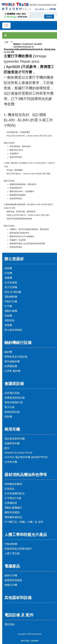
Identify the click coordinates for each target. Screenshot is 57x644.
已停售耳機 (11, 462)
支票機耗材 (11, 503)
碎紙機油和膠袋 (13, 484)
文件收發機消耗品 (15, 494)
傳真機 (8, 325)
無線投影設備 (12, 412)
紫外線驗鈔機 (12, 361)
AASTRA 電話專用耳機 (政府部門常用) (26, 457)
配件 (7, 448)
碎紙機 (8, 268)
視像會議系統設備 (15, 398)
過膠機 (8, 278)
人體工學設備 (12, 553)
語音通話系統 (12, 393)
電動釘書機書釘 (13, 508)
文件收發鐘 (11, 283)
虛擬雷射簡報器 (13, 580)
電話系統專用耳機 (15, 439)
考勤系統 (9, 320)
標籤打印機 (11, 585)
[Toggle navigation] (6, 25)
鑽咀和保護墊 (12, 512)
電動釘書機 (11, 311)
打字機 (8, 306)
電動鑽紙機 (11, 297)
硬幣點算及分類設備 (16, 357)
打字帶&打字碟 (13, 498)
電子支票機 (11, 287)
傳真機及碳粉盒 (13, 517)
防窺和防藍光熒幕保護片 (18, 549)
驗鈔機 (8, 352)
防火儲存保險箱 (13, 330)
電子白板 (9, 407)
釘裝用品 (9, 489)
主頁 (6, 42)
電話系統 (9, 624)
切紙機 (8, 316)
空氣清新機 (11, 544)
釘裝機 (8, 273)
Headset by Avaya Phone (18, 453)
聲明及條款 (25, 641)
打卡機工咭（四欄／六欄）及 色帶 (24, 522)
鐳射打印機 (11, 576)
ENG (49, 17)
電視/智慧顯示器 (14, 402)
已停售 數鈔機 (12, 371)
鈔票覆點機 (11, 366)
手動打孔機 (11, 301)
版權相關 (35, 641)
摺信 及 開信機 (13, 292)
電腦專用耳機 (12, 443)
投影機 (8, 417)
